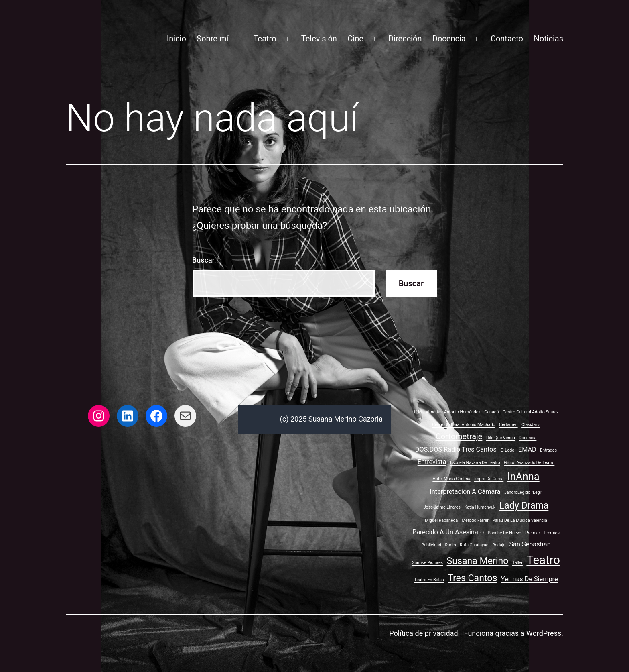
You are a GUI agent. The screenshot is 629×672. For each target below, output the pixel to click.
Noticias (548, 39)
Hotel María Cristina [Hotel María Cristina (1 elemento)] (451, 479)
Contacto (507, 39)
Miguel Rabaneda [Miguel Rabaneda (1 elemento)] (441, 520)
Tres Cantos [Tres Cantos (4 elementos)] (472, 578)
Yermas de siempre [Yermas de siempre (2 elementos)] (530, 579)
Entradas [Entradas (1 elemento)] (548, 450)
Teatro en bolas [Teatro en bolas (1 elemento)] (429, 580)
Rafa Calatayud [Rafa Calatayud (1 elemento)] (474, 545)
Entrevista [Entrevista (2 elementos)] (432, 462)
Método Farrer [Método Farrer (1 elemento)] (475, 520)
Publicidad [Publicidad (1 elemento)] (431, 545)
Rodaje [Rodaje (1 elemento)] (499, 545)
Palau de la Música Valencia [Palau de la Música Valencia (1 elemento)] (520, 520)
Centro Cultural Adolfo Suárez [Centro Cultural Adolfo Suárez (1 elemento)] (531, 412)
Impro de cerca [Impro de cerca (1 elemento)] (489, 479)
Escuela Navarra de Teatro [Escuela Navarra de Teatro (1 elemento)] (475, 463)
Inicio (177, 39)
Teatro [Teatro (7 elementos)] (543, 560)
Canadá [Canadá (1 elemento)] (491, 412)
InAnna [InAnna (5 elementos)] (523, 477)
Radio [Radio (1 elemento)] (451, 545)
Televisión (319, 39)
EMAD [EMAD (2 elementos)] (527, 449)
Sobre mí (212, 39)
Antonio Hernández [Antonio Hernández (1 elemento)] (462, 412)
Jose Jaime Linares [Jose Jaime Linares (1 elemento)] (442, 507)
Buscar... (206, 260)
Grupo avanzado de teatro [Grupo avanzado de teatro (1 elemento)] (529, 463)
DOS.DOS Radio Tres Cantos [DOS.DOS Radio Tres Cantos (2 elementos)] (456, 449)
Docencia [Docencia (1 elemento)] (528, 438)
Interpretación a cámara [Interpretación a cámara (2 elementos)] (465, 492)
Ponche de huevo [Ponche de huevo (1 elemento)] (505, 533)
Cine (355, 39)
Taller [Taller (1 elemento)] (517, 563)
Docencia (449, 39)
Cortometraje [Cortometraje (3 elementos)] (459, 436)
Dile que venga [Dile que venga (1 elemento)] (501, 438)
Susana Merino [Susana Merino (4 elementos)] (478, 561)
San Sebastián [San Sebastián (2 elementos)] (530, 544)
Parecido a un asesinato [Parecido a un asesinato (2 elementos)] (448, 532)
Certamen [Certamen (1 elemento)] (508, 425)
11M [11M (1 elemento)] (417, 412)
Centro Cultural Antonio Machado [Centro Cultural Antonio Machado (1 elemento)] (464, 425)
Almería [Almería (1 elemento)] (433, 412)
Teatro (265, 39)
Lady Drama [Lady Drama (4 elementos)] (524, 506)
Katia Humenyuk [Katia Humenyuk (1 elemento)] (480, 507)
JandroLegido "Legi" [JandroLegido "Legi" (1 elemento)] (523, 492)
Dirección (405, 39)
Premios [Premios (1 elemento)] (552, 533)
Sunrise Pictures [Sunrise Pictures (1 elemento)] (427, 563)
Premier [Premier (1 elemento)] (533, 533)
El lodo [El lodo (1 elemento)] (507, 450)
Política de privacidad (423, 633)
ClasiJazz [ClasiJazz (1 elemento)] (531, 425)
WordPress (544, 633)
